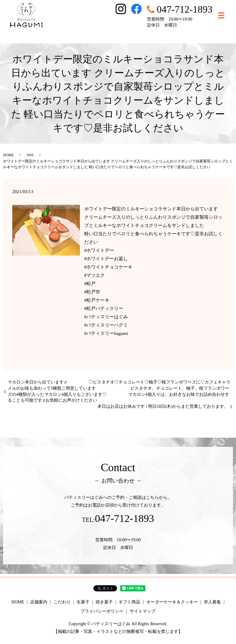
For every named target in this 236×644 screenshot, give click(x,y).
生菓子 (83, 602)
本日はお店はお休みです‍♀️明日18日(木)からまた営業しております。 (163, 406)
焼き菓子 (104, 602)
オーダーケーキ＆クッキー (172, 602)
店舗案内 (39, 602)
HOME (8, 155)
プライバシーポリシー (102, 611)
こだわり (62, 602)
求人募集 (212, 602)
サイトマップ (143, 611)
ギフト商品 (129, 602)
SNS (30, 155)
